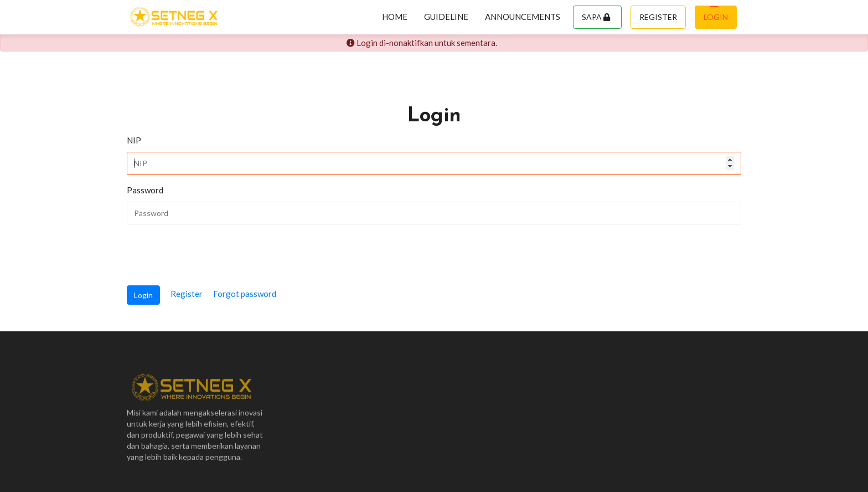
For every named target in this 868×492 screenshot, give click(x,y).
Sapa (596, 17)
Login (716, 17)
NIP (134, 140)
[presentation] (211, 255)
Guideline (446, 17)
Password (145, 190)
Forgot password (245, 294)
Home (395, 17)
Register (658, 17)
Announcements (523, 17)
